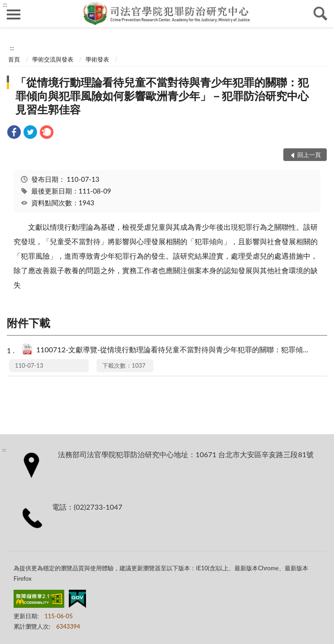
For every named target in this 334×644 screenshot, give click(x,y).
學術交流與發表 (53, 59)
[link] (14, 133)
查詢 (320, 14)
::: (5, 5)
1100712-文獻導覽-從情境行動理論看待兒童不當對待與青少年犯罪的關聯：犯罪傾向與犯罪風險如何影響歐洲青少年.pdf (172, 350)
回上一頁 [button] (309, 155)
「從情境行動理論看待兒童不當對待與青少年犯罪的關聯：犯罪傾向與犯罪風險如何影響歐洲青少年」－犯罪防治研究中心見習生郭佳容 (162, 96)
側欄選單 (14, 14)
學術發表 (97, 59)
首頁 (14, 59)
